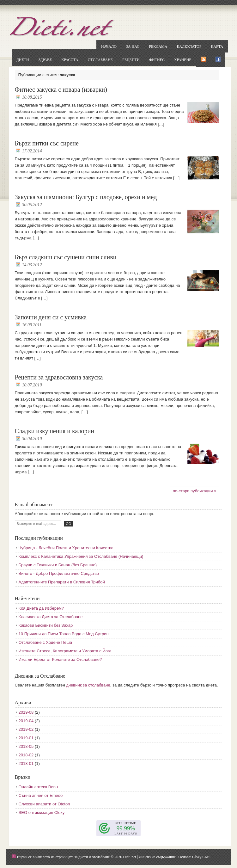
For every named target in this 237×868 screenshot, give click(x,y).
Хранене (183, 60)
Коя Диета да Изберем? (41, 608)
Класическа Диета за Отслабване (51, 617)
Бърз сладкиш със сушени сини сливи (66, 257)
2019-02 (26, 729)
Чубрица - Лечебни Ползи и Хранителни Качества (66, 548)
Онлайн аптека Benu (38, 787)
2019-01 (26, 738)
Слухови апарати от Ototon (44, 804)
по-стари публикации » (195, 491)
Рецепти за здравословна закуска (59, 377)
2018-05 (26, 746)
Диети (23, 60)
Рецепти (131, 60)
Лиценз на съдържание (157, 857)
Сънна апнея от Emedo (41, 795)
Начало (109, 46)
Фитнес (157, 60)
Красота (70, 60)
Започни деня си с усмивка (51, 317)
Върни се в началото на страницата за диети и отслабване (64, 857)
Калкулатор (189, 46)
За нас (133, 46)
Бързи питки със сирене (47, 143)
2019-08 (26, 712)
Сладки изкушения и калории (55, 431)
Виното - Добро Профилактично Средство (59, 573)
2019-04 (26, 721)
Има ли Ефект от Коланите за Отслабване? (60, 659)
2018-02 (26, 755)
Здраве (45, 60)
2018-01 (26, 763)
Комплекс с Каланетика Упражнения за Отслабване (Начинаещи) (81, 556)
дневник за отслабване (88, 685)
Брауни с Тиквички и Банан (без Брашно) (58, 565)
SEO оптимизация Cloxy (42, 813)
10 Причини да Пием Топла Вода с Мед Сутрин (64, 634)
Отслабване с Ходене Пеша (45, 642)
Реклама (158, 46)
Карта (217, 46)
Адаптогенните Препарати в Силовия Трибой (62, 582)
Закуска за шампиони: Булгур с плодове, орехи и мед (86, 197)
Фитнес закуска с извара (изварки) (61, 89)
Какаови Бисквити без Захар (46, 625)
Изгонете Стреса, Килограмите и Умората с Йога (65, 651)
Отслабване (100, 60)
